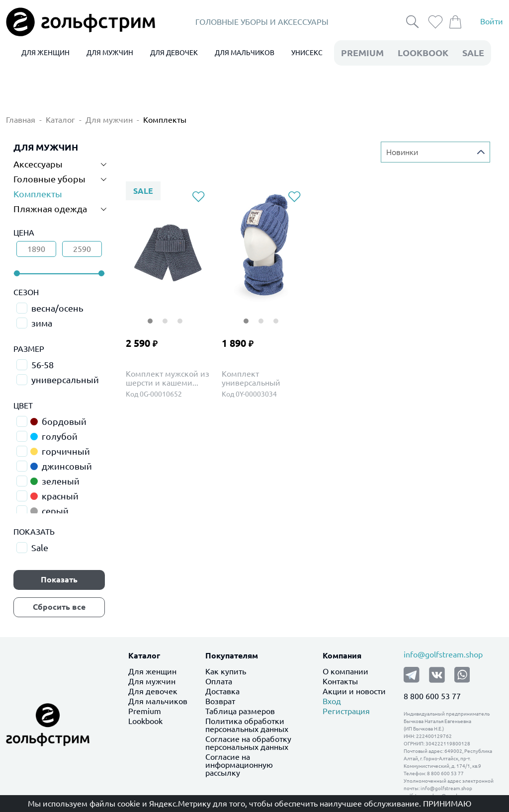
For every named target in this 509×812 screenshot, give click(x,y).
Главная (21, 120)
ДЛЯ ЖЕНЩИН (45, 53)
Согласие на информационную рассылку (239, 765)
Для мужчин (109, 120)
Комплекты (165, 120)
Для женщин (152, 671)
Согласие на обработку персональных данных (248, 743)
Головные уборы (49, 179)
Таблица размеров (240, 711)
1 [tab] (150, 315)
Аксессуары (38, 164)
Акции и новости (354, 691)
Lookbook (145, 721)
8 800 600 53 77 (432, 696)
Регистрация (346, 711)
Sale (473, 53)
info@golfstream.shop (443, 654)
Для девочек (153, 691)
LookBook (423, 53)
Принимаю (447, 804)
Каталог (60, 120)
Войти (492, 22)
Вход (332, 701)
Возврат (220, 701)
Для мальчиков (158, 701)
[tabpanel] (168, 248)
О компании (345, 671)
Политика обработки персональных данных (247, 725)
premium (362, 53)
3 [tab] (180, 315)
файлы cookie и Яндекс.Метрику (150, 804)
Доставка (222, 691)
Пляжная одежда (50, 209)
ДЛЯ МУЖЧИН (110, 53)
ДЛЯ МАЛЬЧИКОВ (245, 53)
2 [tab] (165, 315)
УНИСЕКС (307, 53)
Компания (342, 655)
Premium (145, 711)
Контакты (340, 681)
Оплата (219, 681)
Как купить (226, 671)
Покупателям (232, 655)
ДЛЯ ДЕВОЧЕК (174, 53)
